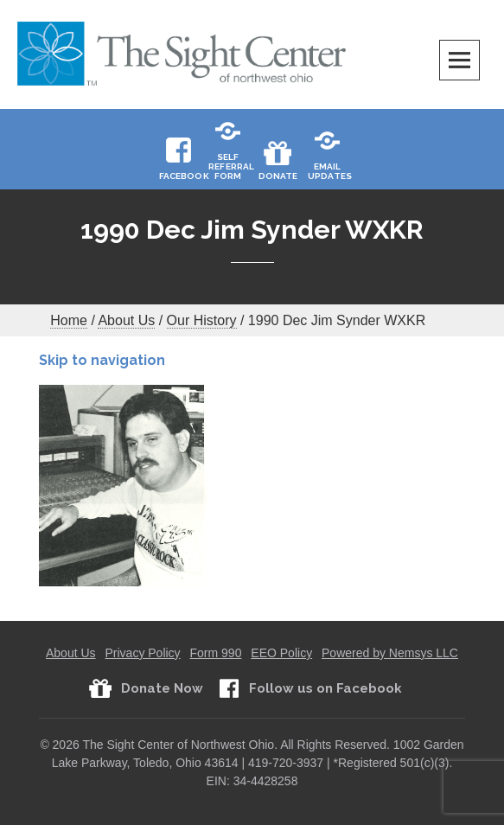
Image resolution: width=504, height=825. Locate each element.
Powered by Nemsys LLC (390, 653)
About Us (126, 320)
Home (69, 320)
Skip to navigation (102, 360)
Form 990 (216, 653)
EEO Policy (281, 653)
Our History (202, 320)
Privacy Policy (142, 653)
